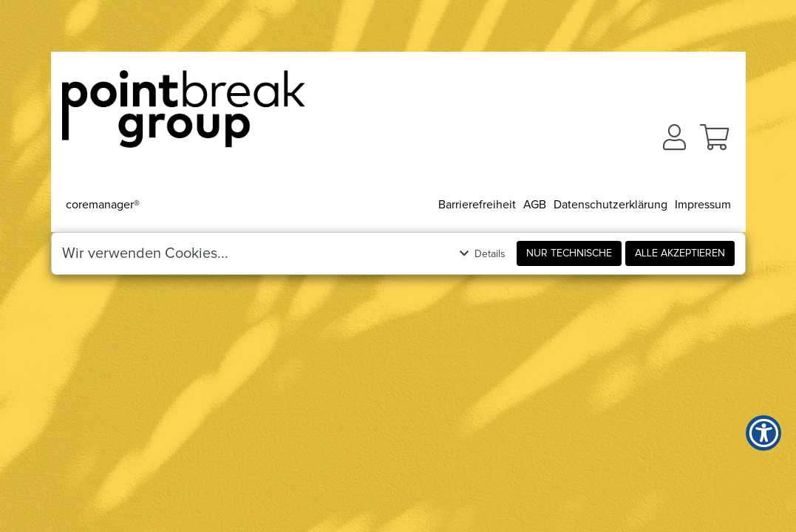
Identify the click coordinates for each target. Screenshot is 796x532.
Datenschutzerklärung (610, 205)
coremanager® (103, 205)
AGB (535, 205)
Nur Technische (569, 253)
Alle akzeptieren (680, 253)
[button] (674, 137)
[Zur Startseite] (184, 115)
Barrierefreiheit (477, 205)
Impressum (703, 205)
